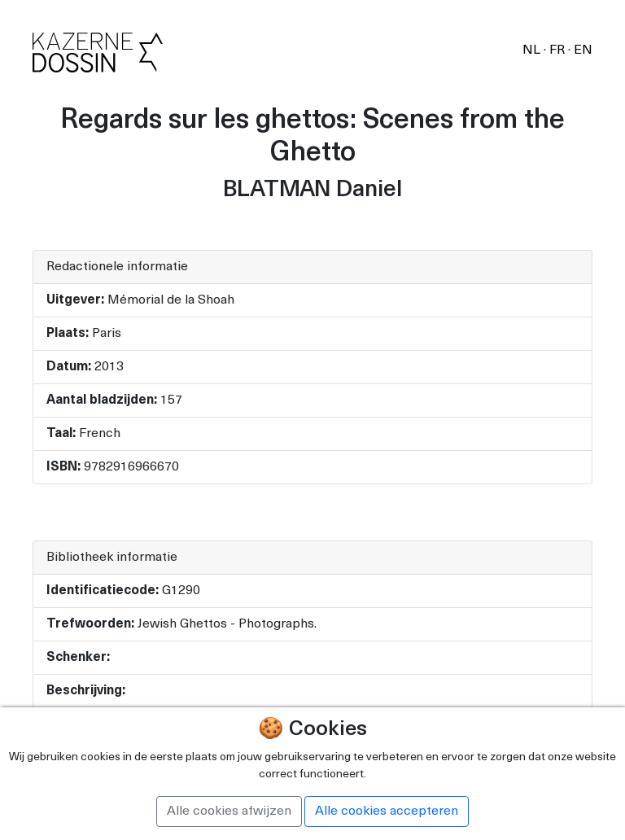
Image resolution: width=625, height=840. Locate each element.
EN (583, 50)
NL (533, 50)
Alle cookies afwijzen (229, 812)
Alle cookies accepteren (387, 812)
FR (559, 50)
